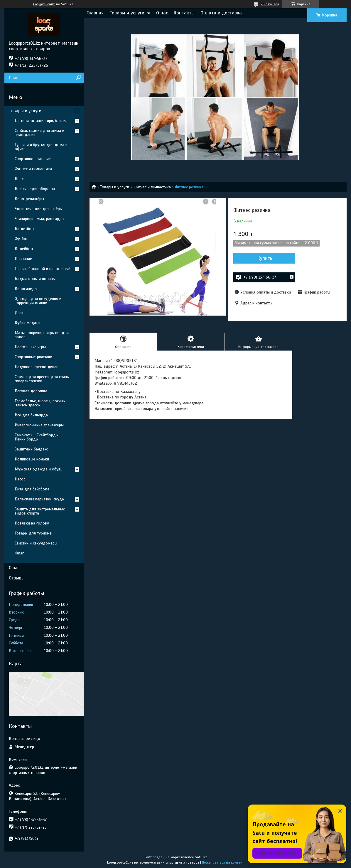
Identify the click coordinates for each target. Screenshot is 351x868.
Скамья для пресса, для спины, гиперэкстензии (43, 379)
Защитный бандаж (31, 449)
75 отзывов (270, 4)
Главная (95, 13)
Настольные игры (30, 347)
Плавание (23, 259)
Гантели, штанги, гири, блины (41, 121)
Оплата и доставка (221, 13)
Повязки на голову (32, 523)
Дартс (20, 313)
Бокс (19, 179)
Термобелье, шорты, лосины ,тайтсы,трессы (40, 403)
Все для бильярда (31, 415)
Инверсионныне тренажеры (39, 425)
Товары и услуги (127, 13)
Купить (265, 258)
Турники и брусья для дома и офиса (41, 147)
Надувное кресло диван (37, 367)
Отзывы (17, 578)
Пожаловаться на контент (223, 862)
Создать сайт (44, 4)
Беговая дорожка (31, 391)
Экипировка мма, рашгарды (39, 219)
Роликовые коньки (32, 459)
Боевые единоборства (35, 189)
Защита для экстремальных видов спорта (40, 511)
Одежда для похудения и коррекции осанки (38, 301)
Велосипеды (26, 289)
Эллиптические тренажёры (39, 209)
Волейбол (24, 249)
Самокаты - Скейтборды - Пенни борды (38, 437)
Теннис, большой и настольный (43, 269)
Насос (20, 479)
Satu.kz (201, 857)
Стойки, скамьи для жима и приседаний (39, 133)
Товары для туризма (33, 533)
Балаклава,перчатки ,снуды (40, 499)
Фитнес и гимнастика (152, 187)
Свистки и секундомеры (36, 543)
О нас (162, 13)
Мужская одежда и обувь (39, 469)
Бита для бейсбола (32, 489)
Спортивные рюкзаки (33, 357)
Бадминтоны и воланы (35, 279)
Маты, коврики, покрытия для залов (42, 335)
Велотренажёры (29, 199)
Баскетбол (24, 229)
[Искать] (79, 78)
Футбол (22, 239)
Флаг (19, 553)
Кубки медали (28, 323)
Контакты (184, 13)
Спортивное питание (33, 159)
